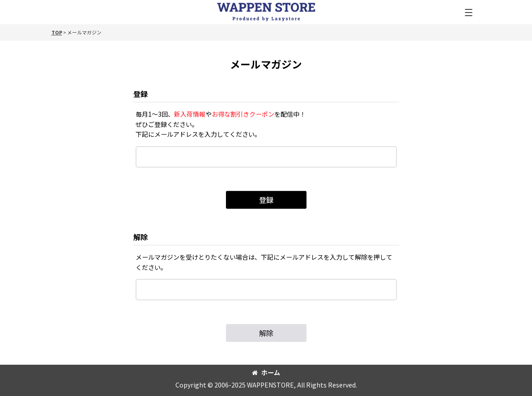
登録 (140, 94)
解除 (140, 237)
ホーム (266, 372)
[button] (468, 13)
